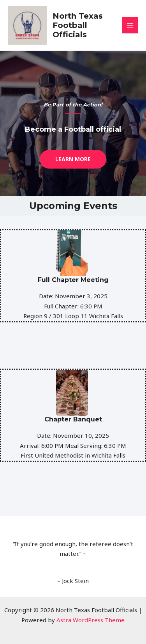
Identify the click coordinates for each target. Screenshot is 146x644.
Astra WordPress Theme (91, 620)
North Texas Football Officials (78, 25)
